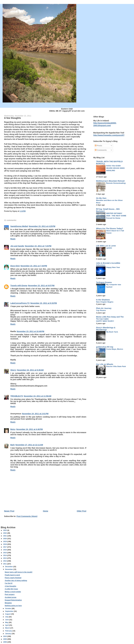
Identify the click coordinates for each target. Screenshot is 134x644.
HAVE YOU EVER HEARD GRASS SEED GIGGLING (115, 168)
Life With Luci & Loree (106, 246)
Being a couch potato (13, 592)
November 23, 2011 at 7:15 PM (38, 246)
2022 (5, 533)
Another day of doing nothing (16, 581)
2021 (5, 536)
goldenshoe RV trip (105, 347)
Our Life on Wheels (105, 364)
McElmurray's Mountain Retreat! (110, 181)
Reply (13, 239)
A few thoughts (10, 586)
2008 (5, 642)
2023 (5, 530)
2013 (5, 558)
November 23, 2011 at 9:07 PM (41, 286)
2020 (5, 539)
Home (46, 511)
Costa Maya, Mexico (115, 349)
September (9, 611)
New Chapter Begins (105, 302)
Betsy (13, 429)
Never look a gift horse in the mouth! (19, 572)
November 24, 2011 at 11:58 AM (37, 396)
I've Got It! (9, 583)
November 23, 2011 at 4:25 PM (42, 226)
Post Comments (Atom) (27, 516)
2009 (5, 639)
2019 (5, 542)
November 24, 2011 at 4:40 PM (29, 429)
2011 (5, 564)
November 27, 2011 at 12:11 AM (29, 445)
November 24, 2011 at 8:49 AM (30, 370)
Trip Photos (101, 310)
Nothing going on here (13, 606)
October (8, 609)
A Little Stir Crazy (11, 589)
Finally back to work (12, 575)
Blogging (8, 603)
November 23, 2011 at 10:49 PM (30, 331)
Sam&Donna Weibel (19, 226)
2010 (5, 636)
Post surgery (10, 594)
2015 (5, 553)
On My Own (101, 198)
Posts (98, 146)
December (9, 567)
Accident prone (10, 597)
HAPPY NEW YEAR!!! (105, 321)
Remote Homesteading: (116, 183)
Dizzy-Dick (15, 266)
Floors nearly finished (13, 578)
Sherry (13, 370)
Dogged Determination (13, 600)
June (7, 620)
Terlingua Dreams (104, 282)
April (7, 625)
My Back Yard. (112, 332)
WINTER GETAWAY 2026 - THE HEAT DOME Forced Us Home (116, 216)
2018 (5, 544)
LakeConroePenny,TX (20, 303)
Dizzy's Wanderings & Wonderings (106, 329)
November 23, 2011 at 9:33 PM (44, 303)
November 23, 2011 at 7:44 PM (34, 266)
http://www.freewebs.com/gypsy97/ (109, 135)
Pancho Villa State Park (116, 366)
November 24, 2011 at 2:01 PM (35, 414)
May (7, 622)
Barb (12, 445)
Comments (101, 150)
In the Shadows (103, 300)
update (109, 248)
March (8, 628)
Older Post (82, 511)
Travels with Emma (19, 286)
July (7, 617)
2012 (5, 561)
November (9, 569)
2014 (5, 555)
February (9, 631)
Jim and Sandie (17, 246)
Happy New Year (113, 267)
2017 (5, 547)
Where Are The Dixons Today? (110, 229)
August (8, 614)
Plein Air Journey (104, 308)
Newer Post (9, 511)
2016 (5, 550)
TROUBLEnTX (17, 396)
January (8, 634)
